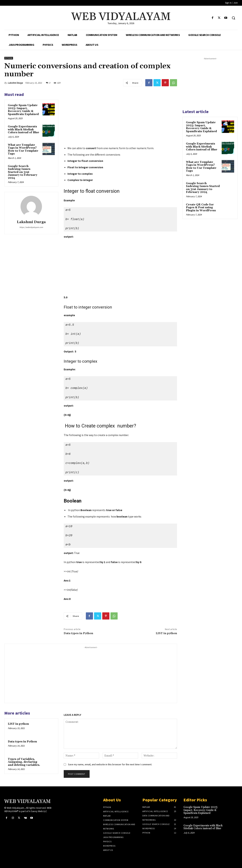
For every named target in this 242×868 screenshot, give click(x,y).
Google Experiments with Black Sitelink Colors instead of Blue (23, 130)
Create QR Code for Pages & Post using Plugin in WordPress (201, 208)
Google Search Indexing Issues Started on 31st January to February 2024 (23, 172)
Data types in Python (78, 633)
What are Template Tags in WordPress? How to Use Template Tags (23, 149)
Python (9, 58)
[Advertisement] (120, 118)
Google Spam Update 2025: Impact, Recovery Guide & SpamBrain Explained (23, 110)
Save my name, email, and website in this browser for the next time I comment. (110, 764)
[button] (233, 18)
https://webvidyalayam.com (31, 227)
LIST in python (166, 633)
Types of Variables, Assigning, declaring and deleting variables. (24, 762)
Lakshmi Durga (15, 83)
